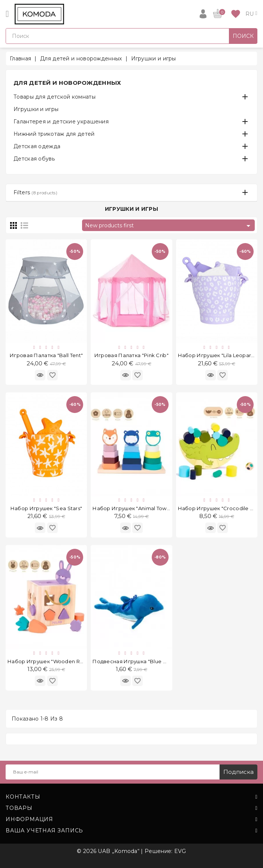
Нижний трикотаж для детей (54, 134)
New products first (169, 226)
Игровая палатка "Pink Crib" (131, 355)
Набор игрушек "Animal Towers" (134, 508)
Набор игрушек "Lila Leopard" (217, 355)
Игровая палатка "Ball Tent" (46, 355)
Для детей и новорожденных (67, 83)
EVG (180, 851)
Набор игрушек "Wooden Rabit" (49, 661)
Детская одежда (37, 146)
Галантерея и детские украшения (61, 122)
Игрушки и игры (36, 109)
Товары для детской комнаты (55, 97)
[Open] (7, 14)
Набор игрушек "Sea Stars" (46, 508)
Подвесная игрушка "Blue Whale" (137, 661)
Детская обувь (34, 159)
